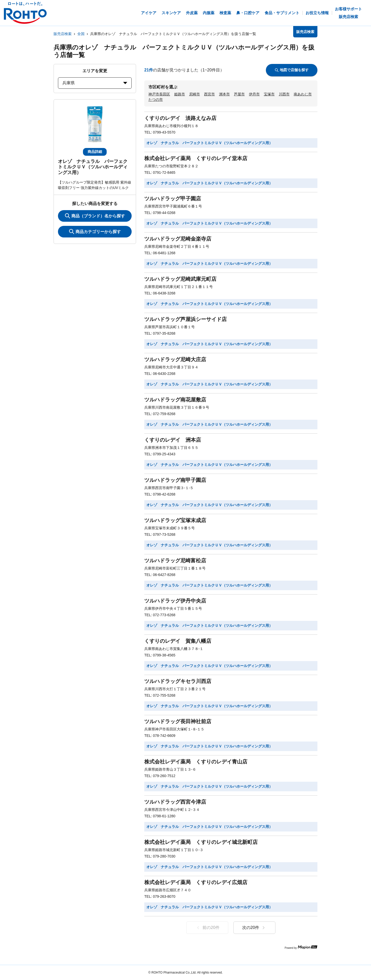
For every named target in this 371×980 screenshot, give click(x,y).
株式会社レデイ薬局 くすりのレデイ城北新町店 (201, 842)
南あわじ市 (303, 94)
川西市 (284, 94)
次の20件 (254, 928)
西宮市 (209, 94)
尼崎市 (195, 94)
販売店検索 (63, 34)
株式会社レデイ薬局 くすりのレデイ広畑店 (196, 882)
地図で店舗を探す (292, 70)
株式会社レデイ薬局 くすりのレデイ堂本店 (196, 158)
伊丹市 (254, 94)
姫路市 (180, 94)
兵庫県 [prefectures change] (95, 83)
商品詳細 (95, 152)
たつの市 (156, 100)
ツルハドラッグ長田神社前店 (178, 721)
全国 (81, 34)
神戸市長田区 (159, 94)
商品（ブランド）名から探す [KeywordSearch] (95, 216)
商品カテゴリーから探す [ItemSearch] (95, 232)
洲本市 (224, 94)
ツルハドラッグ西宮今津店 (175, 802)
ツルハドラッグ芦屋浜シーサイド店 (185, 319)
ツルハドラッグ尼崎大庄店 (175, 359)
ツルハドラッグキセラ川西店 (178, 681)
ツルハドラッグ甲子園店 (173, 199)
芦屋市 (239, 94)
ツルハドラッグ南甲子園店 (175, 480)
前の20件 (207, 928)
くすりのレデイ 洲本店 (173, 440)
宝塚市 (269, 94)
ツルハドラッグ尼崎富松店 (175, 561)
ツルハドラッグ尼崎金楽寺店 (178, 239)
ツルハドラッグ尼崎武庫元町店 (180, 279)
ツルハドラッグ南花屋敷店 (175, 400)
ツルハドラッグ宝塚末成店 (175, 520)
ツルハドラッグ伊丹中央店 (175, 601)
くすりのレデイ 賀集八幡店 (178, 641)
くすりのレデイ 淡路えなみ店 (180, 118)
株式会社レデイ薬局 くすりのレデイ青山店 (196, 762)
